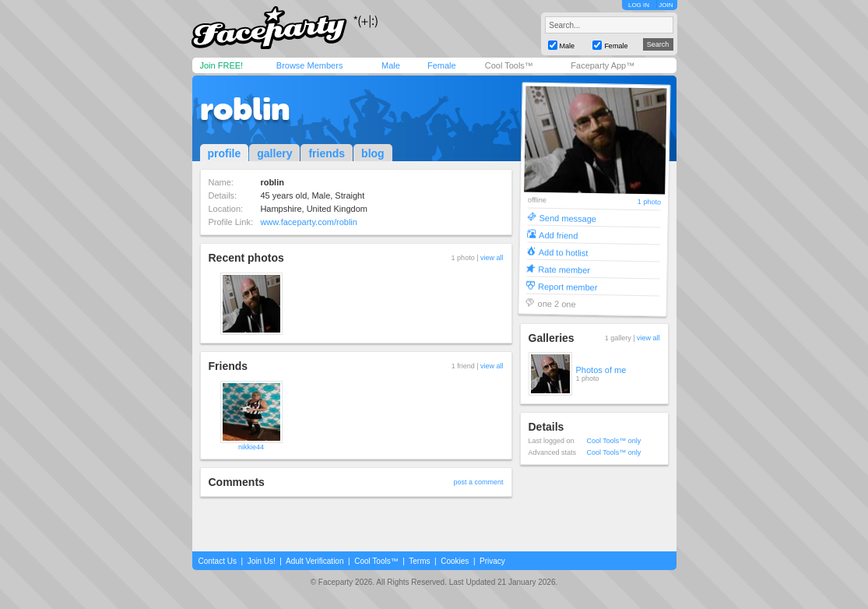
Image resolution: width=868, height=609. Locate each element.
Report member (567, 286)
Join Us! (262, 561)
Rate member (564, 269)
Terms (419, 561)
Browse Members (310, 65)
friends (327, 153)
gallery (274, 153)
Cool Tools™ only (614, 441)
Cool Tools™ (509, 65)
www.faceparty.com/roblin (309, 222)
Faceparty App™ (603, 65)
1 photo (648, 202)
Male (391, 65)
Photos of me (601, 370)
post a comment (478, 482)
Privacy (492, 561)
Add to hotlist (563, 252)
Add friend (558, 235)
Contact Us (218, 561)
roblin (245, 109)
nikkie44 (251, 447)
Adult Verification (315, 561)
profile (225, 153)
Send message (568, 218)
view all (492, 258)
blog (373, 153)
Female (442, 65)
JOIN (666, 5)
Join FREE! (222, 65)
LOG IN (639, 5)
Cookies (455, 561)
